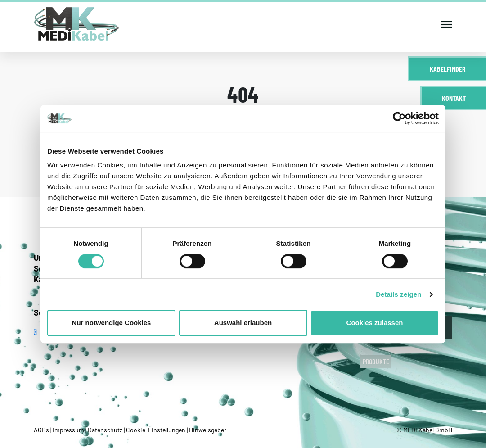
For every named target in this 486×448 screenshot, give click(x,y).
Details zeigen (398, 294)
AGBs (42, 430)
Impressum (68, 430)
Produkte (376, 361)
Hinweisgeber (207, 430)
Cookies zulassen (375, 323)
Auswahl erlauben (243, 323)
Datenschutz (105, 430)
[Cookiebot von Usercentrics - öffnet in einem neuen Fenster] (399, 118)
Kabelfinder (448, 69)
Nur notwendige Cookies (112, 323)
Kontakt (454, 98)
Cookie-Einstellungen (156, 430)
